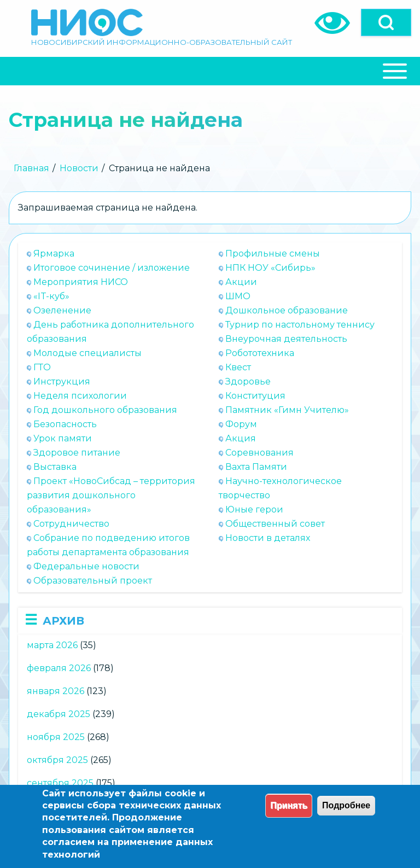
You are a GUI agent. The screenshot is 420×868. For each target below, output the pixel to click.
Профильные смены (273, 254)
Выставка (55, 467)
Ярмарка (54, 254)
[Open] (386, 22)
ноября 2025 (56, 737)
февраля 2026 (59, 668)
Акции (241, 282)
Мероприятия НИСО (81, 282)
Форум (241, 424)
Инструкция (62, 381)
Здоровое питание (77, 453)
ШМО (238, 296)
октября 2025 (57, 760)
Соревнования (259, 453)
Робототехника (260, 353)
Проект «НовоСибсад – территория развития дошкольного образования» (111, 495)
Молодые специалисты (87, 353)
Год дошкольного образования (105, 410)
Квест (238, 367)
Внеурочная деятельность (286, 339)
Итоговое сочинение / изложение (112, 268)
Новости (79, 168)
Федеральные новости (86, 566)
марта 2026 (52, 645)
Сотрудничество (71, 524)
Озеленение (62, 310)
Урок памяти (63, 438)
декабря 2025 (59, 714)
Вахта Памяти (256, 467)
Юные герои (254, 509)
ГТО (42, 367)
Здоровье (248, 381)
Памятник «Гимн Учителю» (287, 410)
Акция (241, 438)
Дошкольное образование (287, 310)
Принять (289, 805)
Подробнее (346, 805)
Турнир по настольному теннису (300, 325)
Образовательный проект (93, 581)
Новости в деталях (268, 538)
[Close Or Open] (210, 71)
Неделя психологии (80, 396)
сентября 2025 (60, 783)
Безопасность (65, 424)
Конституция (255, 396)
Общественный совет (275, 524)
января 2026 (56, 691)
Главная (31, 168)
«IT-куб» (51, 296)
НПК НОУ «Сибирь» (270, 268)
